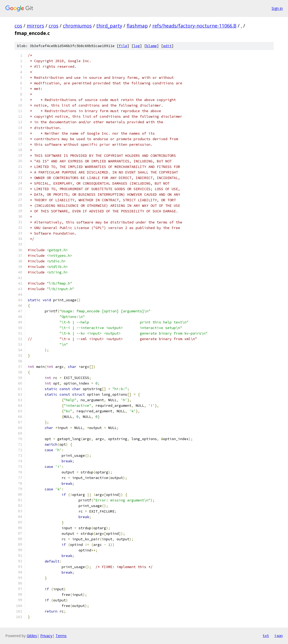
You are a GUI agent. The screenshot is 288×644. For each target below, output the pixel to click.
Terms (61, 636)
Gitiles (32, 636)
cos (18, 26)
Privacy (46, 636)
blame (152, 46)
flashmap (137, 26)
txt (266, 636)
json (278, 636)
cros (54, 26)
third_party (109, 26)
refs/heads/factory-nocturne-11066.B (194, 26)
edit (167, 46)
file (123, 46)
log (137, 46)
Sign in (277, 8)
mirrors (35, 26)
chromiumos (77, 26)
